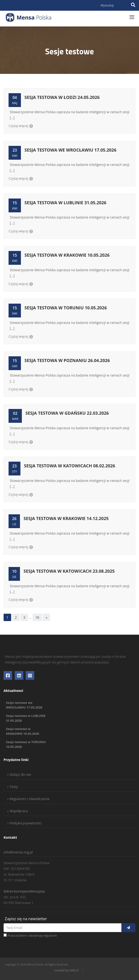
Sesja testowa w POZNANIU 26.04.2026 (67, 360)
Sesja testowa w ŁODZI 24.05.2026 (62, 97)
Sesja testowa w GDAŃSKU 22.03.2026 (67, 413)
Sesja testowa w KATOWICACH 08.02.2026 (70, 466)
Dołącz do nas (20, 774)
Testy (13, 787)
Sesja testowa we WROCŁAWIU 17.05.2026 (70, 150)
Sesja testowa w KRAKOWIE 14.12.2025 (66, 518)
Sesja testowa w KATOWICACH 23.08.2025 (69, 571)
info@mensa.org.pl (18, 852)
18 (37, 617)
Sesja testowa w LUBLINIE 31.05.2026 (65, 203)
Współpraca (18, 811)
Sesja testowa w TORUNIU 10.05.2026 (66, 308)
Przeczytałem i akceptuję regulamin (32, 935)
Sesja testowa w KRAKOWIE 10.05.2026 (67, 255)
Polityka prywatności (25, 823)
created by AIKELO (67, 970)
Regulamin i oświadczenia (29, 799)
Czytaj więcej (18, 126)
